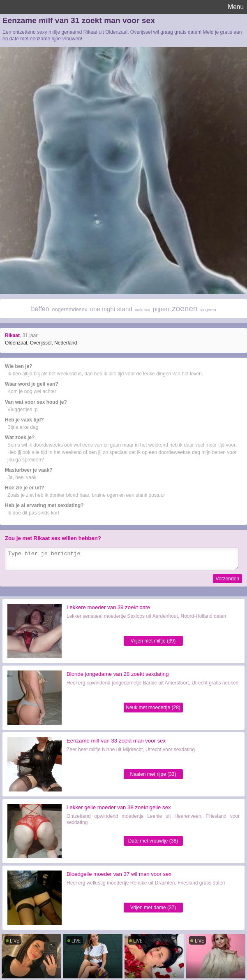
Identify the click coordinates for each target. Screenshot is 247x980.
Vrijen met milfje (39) (153, 641)
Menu (236, 7)
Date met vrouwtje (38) (153, 841)
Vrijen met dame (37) (153, 908)
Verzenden (227, 579)
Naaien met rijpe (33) (153, 774)
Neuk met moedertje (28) (153, 708)
